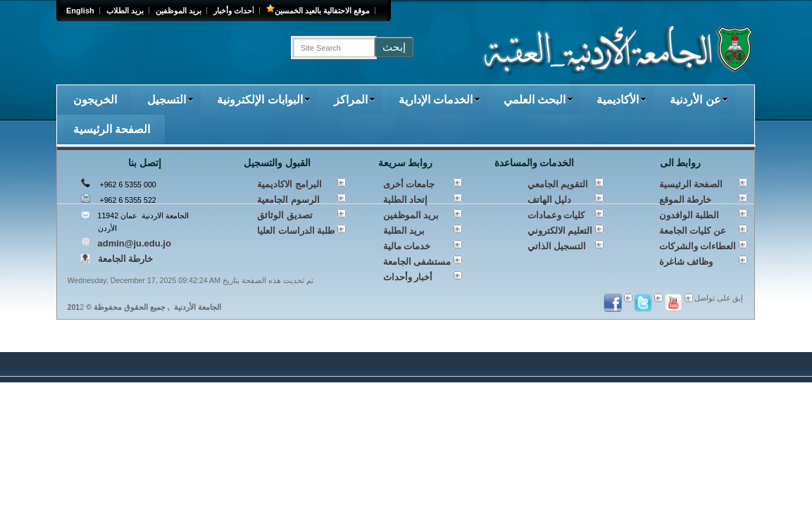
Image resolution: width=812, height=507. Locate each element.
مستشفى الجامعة (417, 262)
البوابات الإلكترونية (263, 100)
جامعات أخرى (409, 184)
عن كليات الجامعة (693, 231)
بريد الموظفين (411, 215)
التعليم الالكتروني (560, 231)
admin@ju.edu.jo (135, 243)
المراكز (355, 100)
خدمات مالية (407, 246)
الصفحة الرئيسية (112, 129)
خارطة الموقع (686, 200)
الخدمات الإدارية (439, 100)
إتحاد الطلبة (406, 200)
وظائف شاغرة (686, 262)
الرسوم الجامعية (288, 200)
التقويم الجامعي (558, 184)
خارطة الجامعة (126, 259)
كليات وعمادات (556, 215)
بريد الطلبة (404, 231)
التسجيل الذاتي (557, 246)
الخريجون (95, 100)
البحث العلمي (538, 100)
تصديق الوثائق (285, 215)
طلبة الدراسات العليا (296, 231)
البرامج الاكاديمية (289, 184)
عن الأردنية (699, 100)
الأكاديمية (622, 100)
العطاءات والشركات (698, 246)
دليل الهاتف (550, 200)
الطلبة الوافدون (689, 215)
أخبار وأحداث (408, 277)
